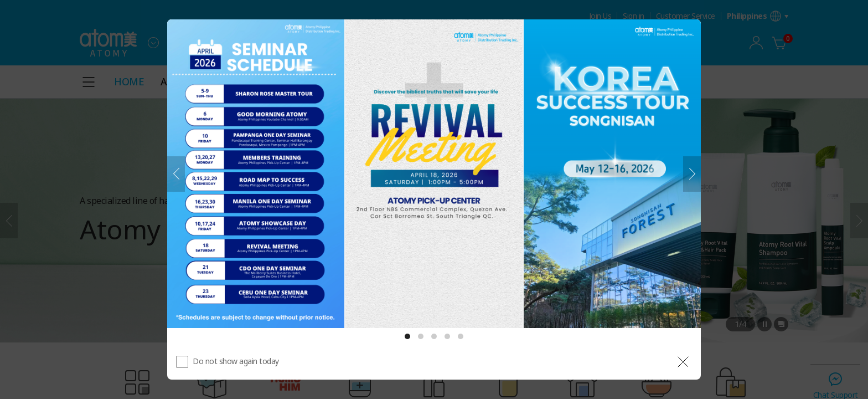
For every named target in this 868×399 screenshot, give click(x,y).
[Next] (692, 174)
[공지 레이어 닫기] (683, 362)
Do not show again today (236, 361)
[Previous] (176, 174)
